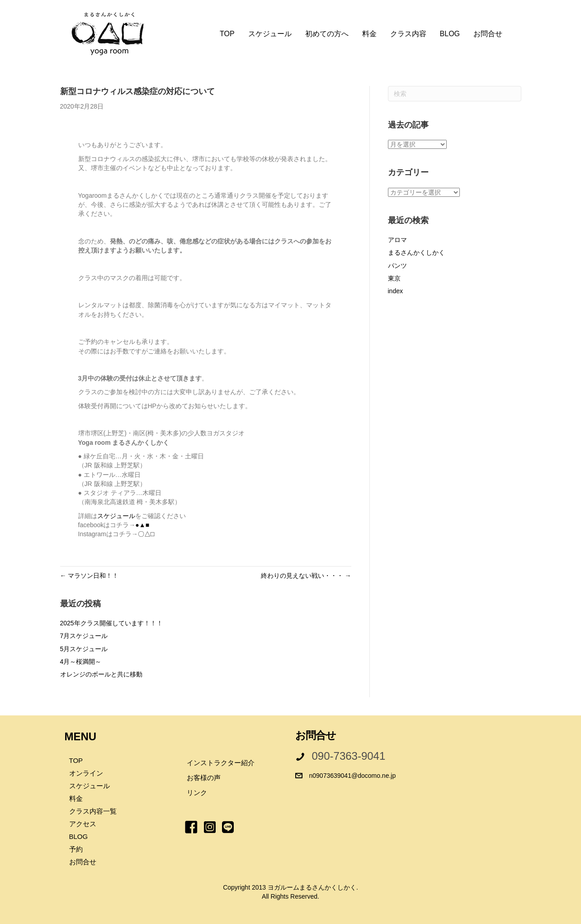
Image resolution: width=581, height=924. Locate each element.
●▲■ (142, 525)
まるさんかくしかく (416, 252)
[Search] (455, 94)
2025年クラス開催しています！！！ (111, 623)
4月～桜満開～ (81, 662)
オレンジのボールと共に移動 (101, 674)
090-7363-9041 (349, 756)
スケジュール (116, 516)
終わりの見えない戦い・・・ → (306, 576)
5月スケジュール (84, 649)
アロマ (397, 240)
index (395, 291)
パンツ (397, 266)
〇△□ (146, 534)
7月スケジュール (84, 636)
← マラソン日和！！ (90, 576)
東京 (394, 278)
